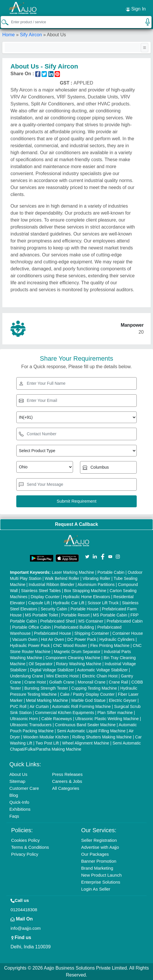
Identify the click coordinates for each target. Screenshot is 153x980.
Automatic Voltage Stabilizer (102, 670)
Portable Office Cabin (32, 627)
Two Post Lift (47, 743)
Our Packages (95, 854)
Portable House (84, 609)
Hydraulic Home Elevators (87, 597)
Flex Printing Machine (110, 645)
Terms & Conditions (30, 847)
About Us (18, 774)
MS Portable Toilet (41, 615)
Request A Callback (76, 524)
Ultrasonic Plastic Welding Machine (107, 719)
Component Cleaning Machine (73, 658)
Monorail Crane (92, 682)
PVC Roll (18, 706)
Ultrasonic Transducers (31, 725)
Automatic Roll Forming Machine (81, 706)
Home (9, 35)
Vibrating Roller (96, 578)
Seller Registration (99, 840)
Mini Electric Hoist (62, 676)
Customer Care (24, 788)
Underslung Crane (26, 676)
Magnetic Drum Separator (77, 652)
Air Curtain (39, 706)
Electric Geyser (123, 700)
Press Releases (67, 774)
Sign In (136, 9)
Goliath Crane (62, 682)
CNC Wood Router (70, 645)
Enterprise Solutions (101, 882)
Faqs (14, 816)
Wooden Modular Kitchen (46, 737)
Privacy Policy (25, 854)
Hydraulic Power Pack (30, 645)
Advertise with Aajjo (100, 847)
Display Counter (45, 597)
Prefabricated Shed (58, 621)
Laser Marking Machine (73, 572)
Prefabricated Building (74, 627)
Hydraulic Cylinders (117, 639)
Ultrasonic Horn (24, 719)
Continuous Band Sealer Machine (85, 725)
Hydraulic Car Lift (69, 603)
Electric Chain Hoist (100, 676)
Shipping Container (92, 633)
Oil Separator (41, 664)
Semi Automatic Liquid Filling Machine (91, 731)
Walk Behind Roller (62, 578)
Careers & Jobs (67, 781)
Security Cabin (54, 609)
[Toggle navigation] (145, 48)
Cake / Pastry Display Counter (87, 694)
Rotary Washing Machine (79, 664)
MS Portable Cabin (110, 615)
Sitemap (17, 781)
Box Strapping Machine (85, 591)
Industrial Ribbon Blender (52, 585)
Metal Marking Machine (47, 700)
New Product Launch (101, 875)
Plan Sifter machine (115, 713)
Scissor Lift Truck (103, 603)
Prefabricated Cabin (125, 621)
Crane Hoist (35, 682)
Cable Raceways (57, 719)
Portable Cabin (111, 572)
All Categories (66, 788)
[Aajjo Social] (87, 556)
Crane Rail (118, 682)
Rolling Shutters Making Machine (102, 737)
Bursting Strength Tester (46, 688)
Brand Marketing (97, 868)
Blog (14, 795)
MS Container (91, 621)
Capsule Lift (39, 603)
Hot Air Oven (53, 639)
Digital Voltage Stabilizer (52, 670)
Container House (128, 633)
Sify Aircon (31, 35)
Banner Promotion (99, 861)
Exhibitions (20, 809)
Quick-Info (19, 802)
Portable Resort (75, 615)
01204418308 (24, 910)
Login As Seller (96, 889)
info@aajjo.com (26, 928)
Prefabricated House (53, 633)
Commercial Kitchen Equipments (64, 713)
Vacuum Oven (25, 639)
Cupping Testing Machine (94, 688)
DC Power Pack (82, 639)
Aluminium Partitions (96, 585)
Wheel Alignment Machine (86, 743)
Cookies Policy (25, 840)
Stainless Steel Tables (41, 591)
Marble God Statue (88, 700)
